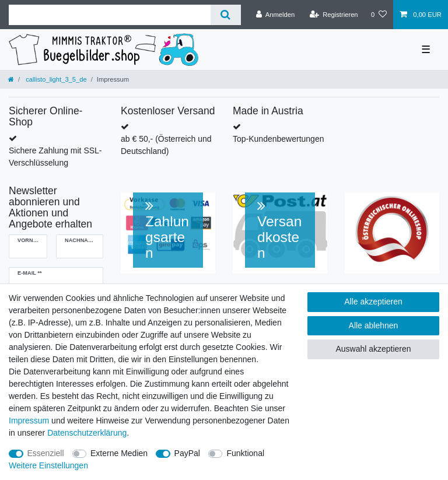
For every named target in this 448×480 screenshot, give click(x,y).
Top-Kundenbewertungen (278, 139)
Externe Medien (119, 453)
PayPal (187, 453)
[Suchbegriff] (110, 15)
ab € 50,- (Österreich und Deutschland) (166, 145)
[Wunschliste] (379, 15)
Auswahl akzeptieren (373, 349)
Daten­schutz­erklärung (87, 433)
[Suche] (225, 15)
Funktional (245, 453)
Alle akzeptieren (373, 302)
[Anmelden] (276, 15)
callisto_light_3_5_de (55, 79)
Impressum (29, 421)
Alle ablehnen (374, 325)
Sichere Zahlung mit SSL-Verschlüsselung (55, 157)
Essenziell (46, 453)
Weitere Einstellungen (48, 465)
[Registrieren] (333, 15)
